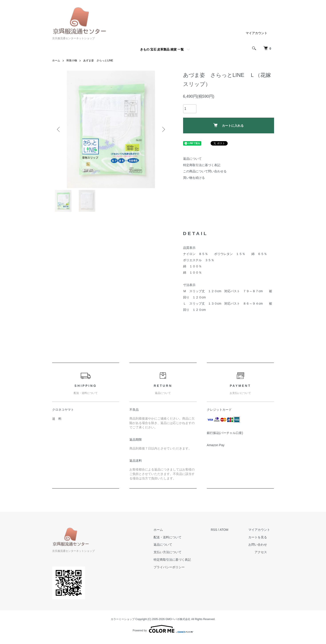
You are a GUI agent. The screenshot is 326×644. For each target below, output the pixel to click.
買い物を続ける (194, 178)
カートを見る (258, 537)
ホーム (56, 60)
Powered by (163, 629)
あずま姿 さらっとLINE (98, 60)
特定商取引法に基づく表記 (202, 165)
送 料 (57, 419)
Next (163, 129)
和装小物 (72, 60)
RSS (214, 530)
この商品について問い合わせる (205, 171)
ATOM (224, 530)
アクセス (261, 552)
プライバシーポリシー (169, 567)
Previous (59, 129)
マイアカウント (257, 33)
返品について (192, 159)
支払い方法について (168, 552)
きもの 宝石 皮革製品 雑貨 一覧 (162, 49)
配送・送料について (168, 537)
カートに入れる (228, 125)
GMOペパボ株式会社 (178, 619)
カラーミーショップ (123, 619)
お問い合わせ (258, 545)
